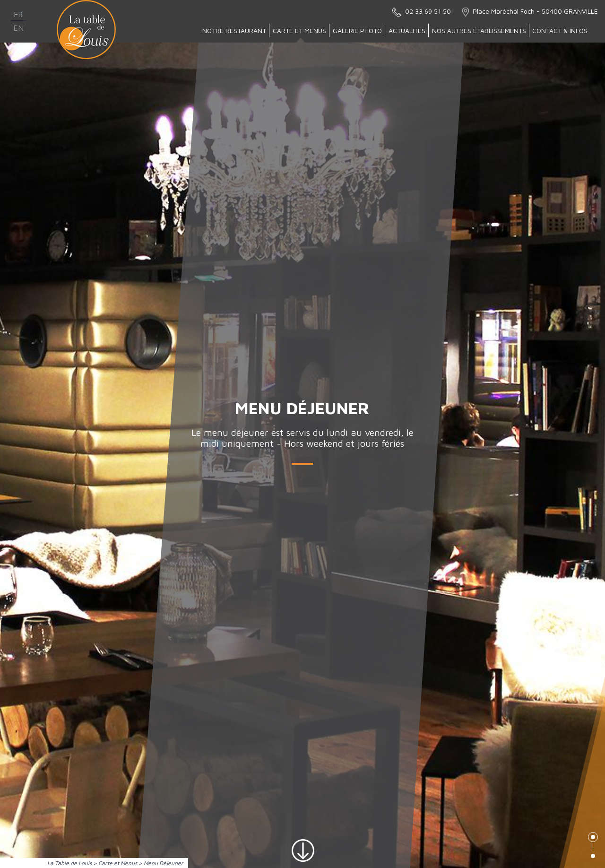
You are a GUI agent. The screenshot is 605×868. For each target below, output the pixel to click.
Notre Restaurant (234, 30)
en (18, 28)
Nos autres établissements (479, 30)
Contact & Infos (560, 30)
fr (18, 14)
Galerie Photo (357, 30)
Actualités (407, 30)
